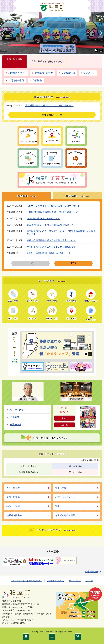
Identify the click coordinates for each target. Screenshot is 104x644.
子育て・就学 (33, 301)
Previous (3, 36)
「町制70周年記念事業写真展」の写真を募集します (52, 212)
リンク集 (89, 581)
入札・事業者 (13, 488)
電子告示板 (61, 488)
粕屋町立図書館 (14, 515)
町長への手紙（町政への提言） (51, 438)
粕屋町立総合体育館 (65, 515)
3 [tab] (50, 51)
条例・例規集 (13, 497)
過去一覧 (65, 425)
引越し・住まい (91, 301)
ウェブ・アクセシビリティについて (26, 581)
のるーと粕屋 (13, 506)
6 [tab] (62, 51)
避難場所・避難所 (44, 73)
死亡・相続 (71, 318)
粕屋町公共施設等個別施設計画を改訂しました (50, 253)
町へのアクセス (18, 410)
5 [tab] (58, 51)
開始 (96, 50)
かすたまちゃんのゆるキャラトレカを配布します (51, 247)
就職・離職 (71, 301)
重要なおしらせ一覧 (52, 115)
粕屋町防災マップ (17, 73)
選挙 (57, 506)
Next (101, 36)
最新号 (64, 418)
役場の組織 (16, 425)
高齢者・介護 (52, 318)
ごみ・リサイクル (91, 318)
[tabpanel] (52, 33)
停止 (101, 50)
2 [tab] (46, 51)
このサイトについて (55, 581)
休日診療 (37, 80)
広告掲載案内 (92, 572)
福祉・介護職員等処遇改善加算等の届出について (51, 240)
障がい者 (33, 318)
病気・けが (13, 318)
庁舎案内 (14, 417)
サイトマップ (75, 581)
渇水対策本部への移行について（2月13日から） (49, 106)
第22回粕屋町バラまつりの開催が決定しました (50, 225)
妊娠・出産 (13, 301)
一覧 (30, 264)
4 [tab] (54, 51)
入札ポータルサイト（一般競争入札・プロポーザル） (53, 206)
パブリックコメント (65, 497)
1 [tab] (42, 51)
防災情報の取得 (16, 80)
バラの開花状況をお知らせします (43, 219)
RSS (73, 264)
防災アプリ (89, 73)
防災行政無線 (68, 73)
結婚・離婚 (52, 301)
